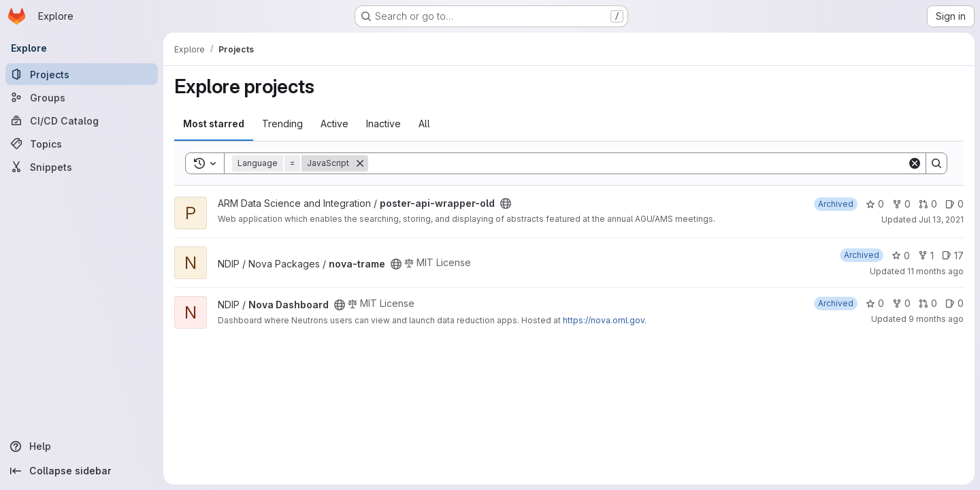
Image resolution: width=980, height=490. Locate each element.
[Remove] (360, 163)
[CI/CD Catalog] (82, 120)
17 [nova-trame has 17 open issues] (953, 256)
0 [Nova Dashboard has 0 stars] (875, 303)
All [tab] (424, 124)
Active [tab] (334, 124)
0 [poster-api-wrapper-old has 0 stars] (875, 204)
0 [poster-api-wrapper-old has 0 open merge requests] (928, 204)
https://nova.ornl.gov (604, 320)
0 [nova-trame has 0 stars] (901, 256)
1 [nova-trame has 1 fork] (926, 256)
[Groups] (82, 97)
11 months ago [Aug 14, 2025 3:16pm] (935, 271)
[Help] (82, 446)
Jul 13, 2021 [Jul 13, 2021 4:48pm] (941, 219)
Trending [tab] (282, 124)
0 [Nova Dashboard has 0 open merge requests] (928, 303)
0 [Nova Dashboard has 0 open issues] (954, 303)
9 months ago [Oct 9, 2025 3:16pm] (936, 319)
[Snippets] (82, 167)
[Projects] (82, 74)
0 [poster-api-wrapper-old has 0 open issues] (954, 204)
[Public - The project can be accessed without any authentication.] (506, 203)
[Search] (638, 163)
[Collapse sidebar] (82, 471)
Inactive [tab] (383, 124)
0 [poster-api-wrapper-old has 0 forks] (901, 204)
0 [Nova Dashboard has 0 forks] (901, 303)
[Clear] (915, 163)
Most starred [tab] (214, 124)
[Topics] (82, 144)
